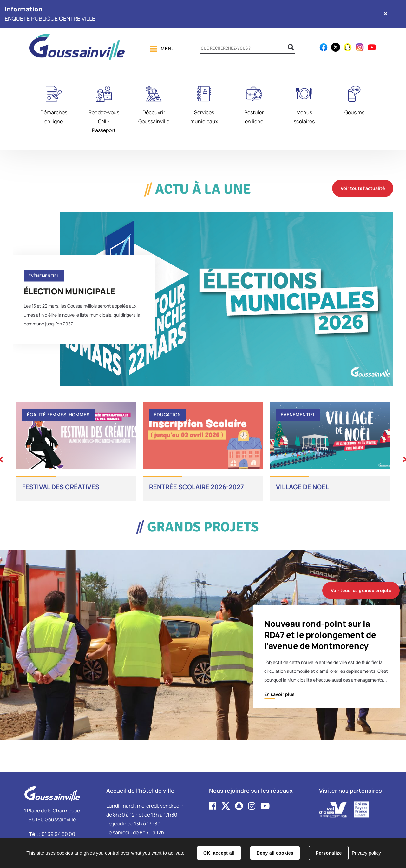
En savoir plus (279, 694)
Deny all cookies (275, 853)
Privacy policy (366, 853)
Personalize (329, 853)
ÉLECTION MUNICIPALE (69, 291)
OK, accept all (219, 853)
